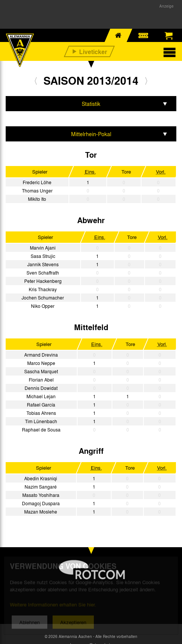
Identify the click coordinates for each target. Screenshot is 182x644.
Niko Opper (43, 306)
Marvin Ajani (43, 248)
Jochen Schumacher (43, 298)
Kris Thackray (43, 289)
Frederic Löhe (37, 182)
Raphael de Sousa (41, 430)
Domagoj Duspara (41, 503)
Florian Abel (41, 380)
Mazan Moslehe (41, 512)
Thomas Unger (37, 191)
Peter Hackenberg (43, 281)
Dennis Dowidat (41, 388)
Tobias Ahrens (41, 413)
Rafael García (41, 405)
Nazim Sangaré (41, 487)
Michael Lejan (41, 396)
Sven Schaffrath (43, 273)
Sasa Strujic (43, 256)
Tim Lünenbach (41, 421)
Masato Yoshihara (41, 495)
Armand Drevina (41, 355)
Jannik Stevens (43, 264)
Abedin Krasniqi (41, 478)
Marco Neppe (41, 363)
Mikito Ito (37, 199)
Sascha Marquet (41, 371)
